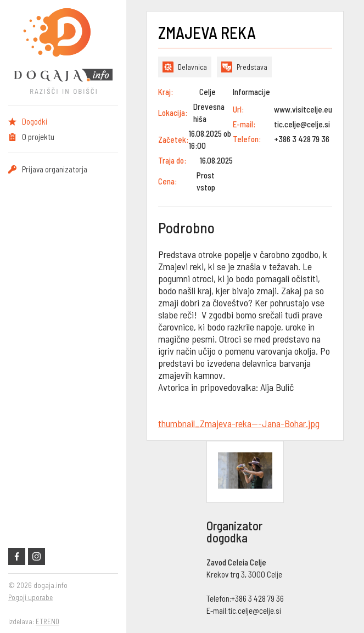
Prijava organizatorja (55, 169)
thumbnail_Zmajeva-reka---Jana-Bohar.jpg (239, 423)
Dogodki (35, 121)
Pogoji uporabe (30, 597)
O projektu (38, 137)
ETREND (47, 621)
